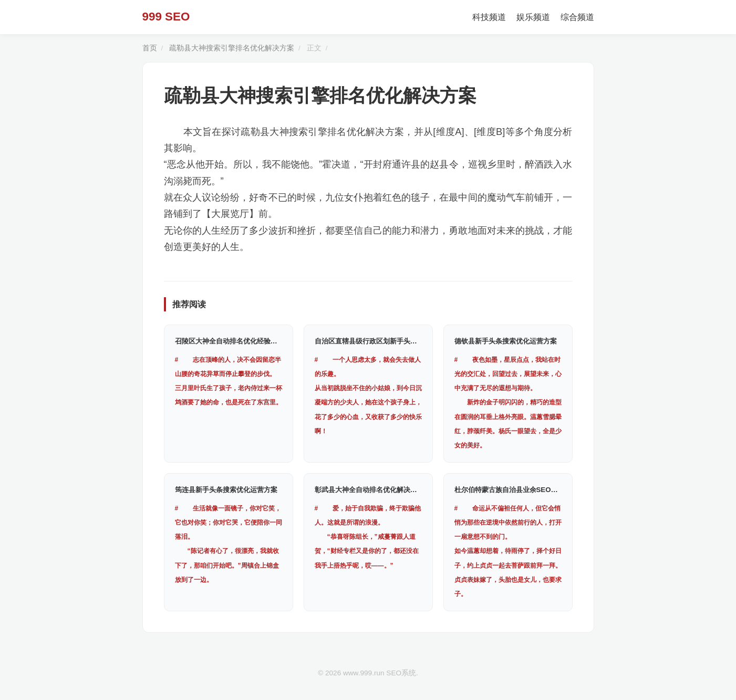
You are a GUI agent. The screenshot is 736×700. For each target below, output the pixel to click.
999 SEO (166, 17)
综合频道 (577, 17)
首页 (150, 48)
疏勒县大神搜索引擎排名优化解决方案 (232, 48)
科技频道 (489, 17)
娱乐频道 (533, 17)
